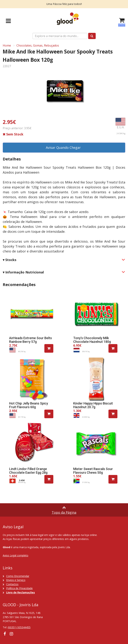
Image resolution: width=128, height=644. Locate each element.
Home (7, 45)
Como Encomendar (18, 576)
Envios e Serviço (16, 580)
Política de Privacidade (19, 588)
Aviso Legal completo (16, 555)
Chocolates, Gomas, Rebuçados (38, 45)
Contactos (12, 584)
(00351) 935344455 (19, 627)
